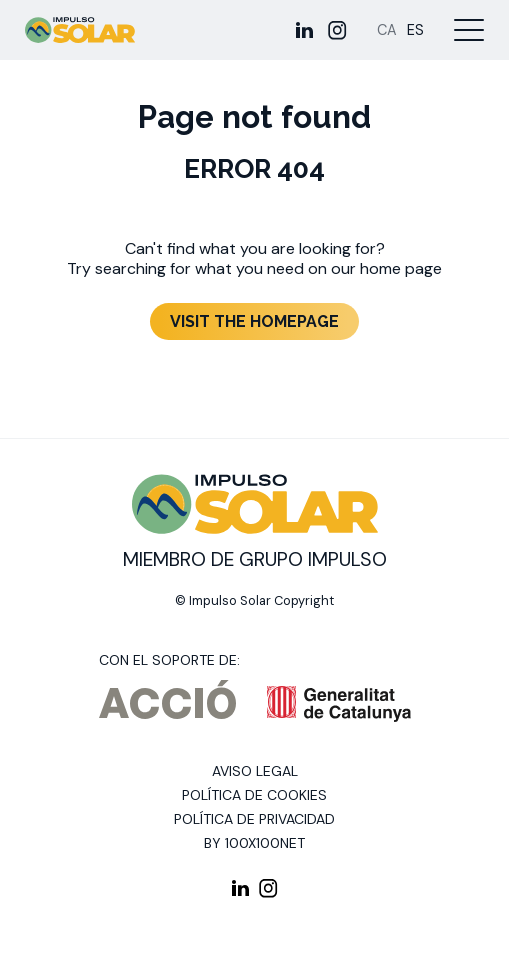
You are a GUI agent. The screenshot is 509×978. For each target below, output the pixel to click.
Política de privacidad (254, 819)
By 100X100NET (254, 843)
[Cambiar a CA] (387, 30)
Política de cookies (254, 795)
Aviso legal (255, 771)
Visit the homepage (254, 321)
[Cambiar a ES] (415, 30)
